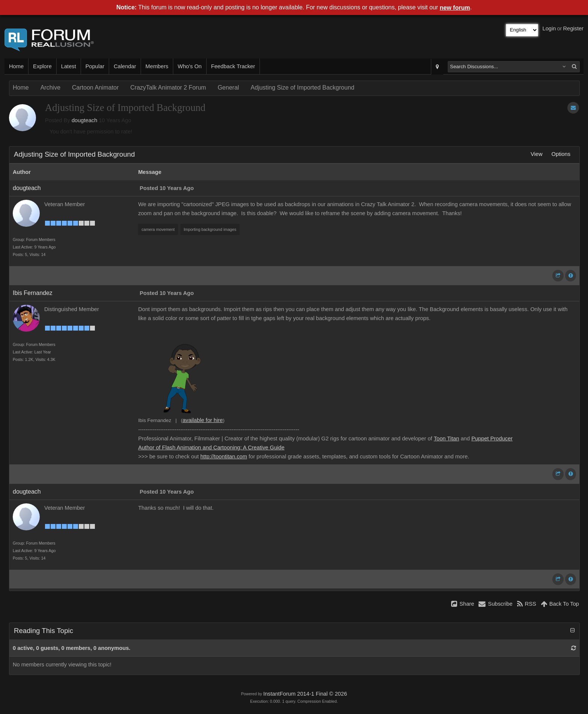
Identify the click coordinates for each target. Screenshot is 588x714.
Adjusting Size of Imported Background (302, 88)
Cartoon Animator (95, 88)
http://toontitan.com (224, 457)
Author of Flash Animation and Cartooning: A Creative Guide (211, 448)
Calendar (125, 66)
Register (573, 28)
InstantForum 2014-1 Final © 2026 (305, 694)
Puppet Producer (492, 439)
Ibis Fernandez (33, 293)
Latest (69, 66)
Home (16, 66)
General (228, 88)
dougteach (84, 120)
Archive (50, 88)
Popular (95, 66)
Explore (42, 66)
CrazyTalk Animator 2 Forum (168, 88)
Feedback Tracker (233, 66)
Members (157, 66)
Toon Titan (447, 439)
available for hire (203, 420)
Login (549, 28)
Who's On (190, 66)
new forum (455, 8)
